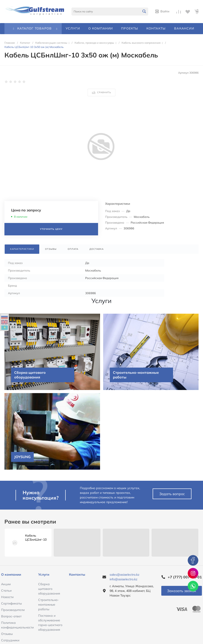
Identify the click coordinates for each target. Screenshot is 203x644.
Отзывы (7, 634)
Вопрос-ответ (11, 616)
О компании (11, 574)
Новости (7, 597)
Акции (6, 584)
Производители (13, 610)
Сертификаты (11, 603)
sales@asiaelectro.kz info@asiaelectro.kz (124, 577)
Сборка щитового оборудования (49, 589)
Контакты (77, 574)
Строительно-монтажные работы (48, 605)
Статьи (6, 591)
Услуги (44, 574)
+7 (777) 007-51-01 (185, 577)
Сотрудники (10, 640)
